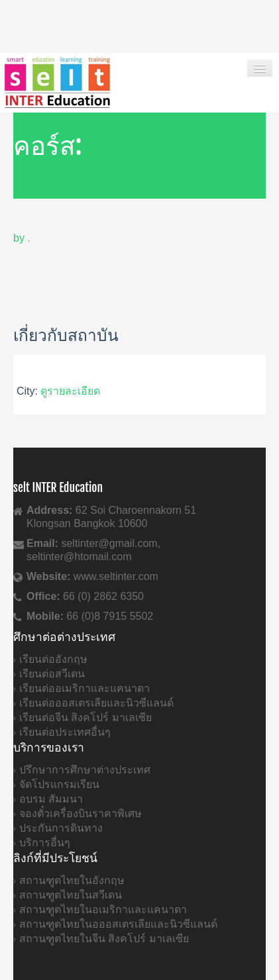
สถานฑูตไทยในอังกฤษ (72, 880)
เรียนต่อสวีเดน (52, 674)
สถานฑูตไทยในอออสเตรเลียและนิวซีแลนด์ (118, 924)
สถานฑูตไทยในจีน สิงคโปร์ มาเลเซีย (104, 939)
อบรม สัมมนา (51, 799)
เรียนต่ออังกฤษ (53, 659)
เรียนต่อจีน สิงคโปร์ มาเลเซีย (85, 717)
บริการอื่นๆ (45, 843)
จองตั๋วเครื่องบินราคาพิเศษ (81, 813)
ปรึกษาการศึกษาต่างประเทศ (85, 770)
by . (22, 238)
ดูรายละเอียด (70, 391)
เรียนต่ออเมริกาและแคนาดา (84, 688)
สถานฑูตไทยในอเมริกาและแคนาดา (103, 909)
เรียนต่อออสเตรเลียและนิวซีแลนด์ (96, 703)
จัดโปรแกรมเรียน (59, 784)
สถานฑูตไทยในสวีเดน (71, 895)
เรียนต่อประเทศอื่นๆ (65, 732)
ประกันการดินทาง (61, 828)
